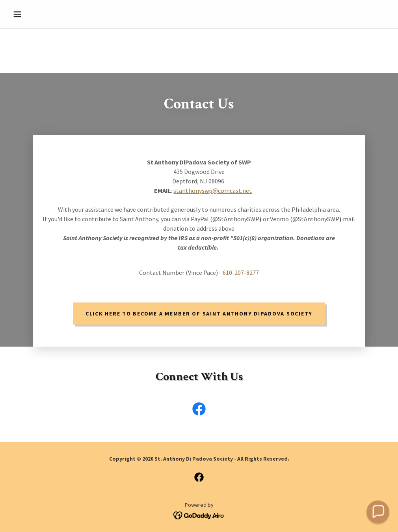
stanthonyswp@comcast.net (213, 190)
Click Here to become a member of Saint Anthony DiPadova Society (199, 314)
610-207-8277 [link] (241, 273)
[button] (38, 14)
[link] (199, 411)
